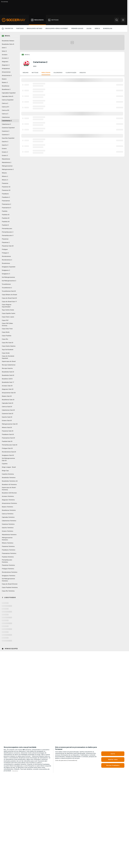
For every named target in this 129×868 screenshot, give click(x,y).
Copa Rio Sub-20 (7, 343)
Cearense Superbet (8, 128)
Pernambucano (7, 229)
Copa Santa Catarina (9, 346)
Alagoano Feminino (8, 500)
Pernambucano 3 (8, 235)
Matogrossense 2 (8, 169)
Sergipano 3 (6, 274)
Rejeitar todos (113, 759)
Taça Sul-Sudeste (8, 350)
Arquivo (83, 73)
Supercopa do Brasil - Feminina (9, 489)
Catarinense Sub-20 (8, 410)
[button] (117, 20)
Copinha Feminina (8, 474)
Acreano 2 (5, 58)
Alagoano (5, 62)
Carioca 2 (5, 103)
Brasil (27, 55)
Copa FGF (5, 320)
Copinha (5, 464)
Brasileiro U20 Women (9, 493)
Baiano (4, 79)
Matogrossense (7, 166)
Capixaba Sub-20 (7, 403)
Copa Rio (5, 339)
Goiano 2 (5, 152)
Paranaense (6, 201)
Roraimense (6, 263)
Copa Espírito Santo (9, 313)
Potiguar (5, 249)
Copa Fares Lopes (8, 317)
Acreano (5, 55)
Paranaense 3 (6, 208)
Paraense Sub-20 (8, 431)
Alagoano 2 (6, 65)
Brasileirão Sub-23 (8, 372)
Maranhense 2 (7, 162)
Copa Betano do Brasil (9, 295)
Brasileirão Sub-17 (8, 382)
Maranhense (6, 159)
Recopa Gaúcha (7, 368)
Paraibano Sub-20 (8, 434)
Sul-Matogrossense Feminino (8, 580)
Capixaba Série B (8, 96)
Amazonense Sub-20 (9, 393)
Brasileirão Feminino (9, 478)
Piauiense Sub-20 (8, 246)
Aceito (113, 754)
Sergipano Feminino (9, 576)
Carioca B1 (5, 107)
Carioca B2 (5, 110)
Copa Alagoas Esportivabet (7, 306)
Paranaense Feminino (9, 553)
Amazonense (6, 72)
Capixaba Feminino (8, 517)
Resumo (26, 73)
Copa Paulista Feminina (10, 587)
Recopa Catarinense (9, 365)
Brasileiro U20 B (7, 379)
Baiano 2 (5, 82)
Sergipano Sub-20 (8, 455)
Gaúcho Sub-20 (7, 417)
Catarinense (6, 117)
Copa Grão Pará (7, 329)
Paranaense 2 (6, 204)
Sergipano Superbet (9, 267)
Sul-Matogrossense (8, 277)
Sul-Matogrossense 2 (9, 281)
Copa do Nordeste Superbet (8, 357)
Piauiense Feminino (8, 565)
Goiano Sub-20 (7, 420)
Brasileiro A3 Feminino (9, 484)
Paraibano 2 (6, 197)
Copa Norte (6, 332)
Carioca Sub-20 (7, 407)
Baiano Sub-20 (7, 396)
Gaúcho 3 (5, 145)
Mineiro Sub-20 (7, 427)
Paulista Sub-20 (7, 441)
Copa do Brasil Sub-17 (9, 302)
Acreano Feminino (8, 496)
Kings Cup (5, 471)
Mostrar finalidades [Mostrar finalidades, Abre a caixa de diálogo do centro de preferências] (113, 765)
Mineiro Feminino (8, 543)
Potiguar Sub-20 (7, 448)
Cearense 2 (6, 131)
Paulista (5, 211)
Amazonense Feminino (9, 503)
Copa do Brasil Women (10, 584)
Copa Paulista (7, 336)
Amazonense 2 (7, 75)
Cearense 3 (6, 135)
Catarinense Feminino (9, 521)
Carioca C (5, 114)
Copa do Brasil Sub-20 (9, 298)
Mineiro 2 (5, 176)
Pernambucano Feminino (7, 561)
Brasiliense (6, 86)
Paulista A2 (6, 215)
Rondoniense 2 (7, 260)
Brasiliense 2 (6, 89)
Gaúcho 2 (5, 142)
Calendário (58, 73)
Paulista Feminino (8, 557)
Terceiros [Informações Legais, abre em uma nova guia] (15, 771)
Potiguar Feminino (8, 569)
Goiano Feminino (8, 531)
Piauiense (5, 239)
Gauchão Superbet (8, 138)
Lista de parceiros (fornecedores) (66, 760)
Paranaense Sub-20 (8, 438)
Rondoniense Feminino (10, 572)
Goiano (4, 149)
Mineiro (4, 173)
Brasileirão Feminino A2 (10, 481)
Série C (4, 48)
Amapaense (6, 69)
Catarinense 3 (6, 124)
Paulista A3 (6, 218)
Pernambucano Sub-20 (9, 445)
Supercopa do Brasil (9, 361)
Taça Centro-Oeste (8, 310)
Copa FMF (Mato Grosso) (7, 324)
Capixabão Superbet (9, 93)
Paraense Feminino (8, 546)
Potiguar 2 (5, 253)
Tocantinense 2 (7, 288)
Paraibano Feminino (9, 550)
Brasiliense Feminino (9, 510)
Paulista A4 (6, 222)
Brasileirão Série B (8, 44)
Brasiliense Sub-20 (8, 400)
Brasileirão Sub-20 (8, 375)
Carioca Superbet (8, 100)
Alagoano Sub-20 (8, 389)
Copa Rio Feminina (8, 591)
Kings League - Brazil (9, 467)
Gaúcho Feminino (8, 528)
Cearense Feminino (8, 524)
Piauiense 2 (6, 242)
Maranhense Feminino (9, 535)
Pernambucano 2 (8, 232)
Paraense (5, 183)
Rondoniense (6, 256)
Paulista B (5, 225)
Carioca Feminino (8, 514)
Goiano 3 (5, 155)
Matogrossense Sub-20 (10, 424)
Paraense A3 (6, 190)
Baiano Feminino (7, 507)
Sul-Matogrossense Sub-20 (8, 459)
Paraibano (5, 194)
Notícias (35, 73)
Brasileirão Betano (8, 41)
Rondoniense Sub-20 (9, 452)
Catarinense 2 (7, 121)
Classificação (71, 73)
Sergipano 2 (6, 270)
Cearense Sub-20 (7, 414)
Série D (4, 51)
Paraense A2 (6, 187)
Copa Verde (6, 353)
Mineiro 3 (5, 180)
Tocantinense (6, 284)
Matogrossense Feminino (7, 539)
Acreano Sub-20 (7, 386)
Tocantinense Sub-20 (9, 291)
